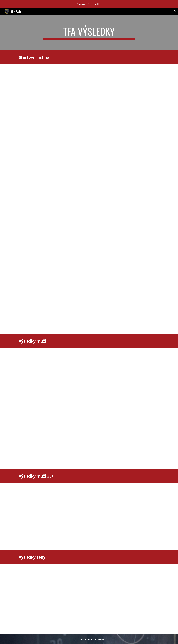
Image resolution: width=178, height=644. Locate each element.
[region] (89, 4)
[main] (89, 32)
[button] (175, 11)
